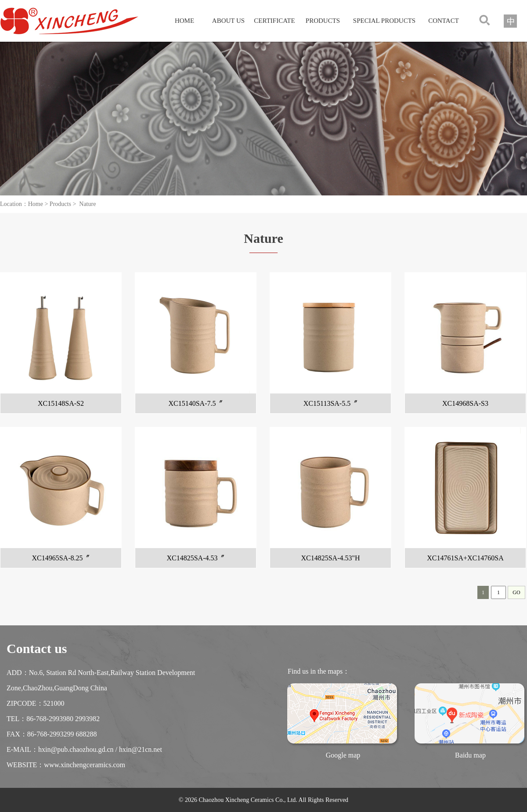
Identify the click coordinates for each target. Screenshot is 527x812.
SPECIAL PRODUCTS (384, 21)
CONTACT (444, 21)
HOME (184, 21)
